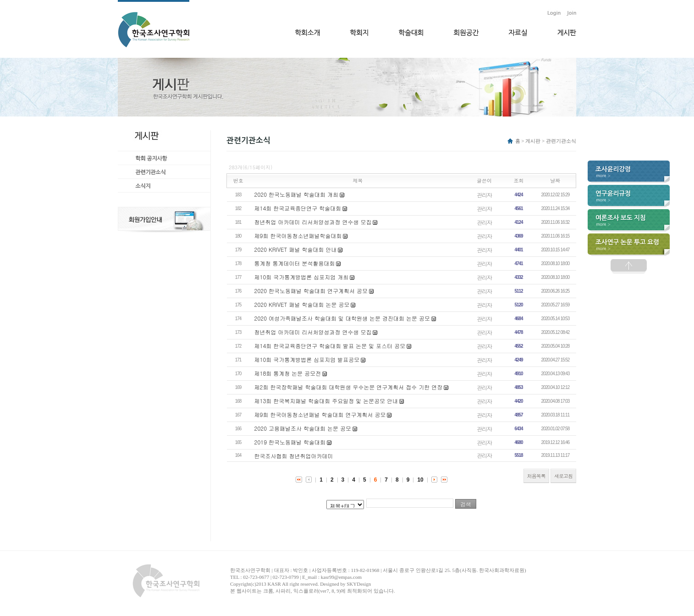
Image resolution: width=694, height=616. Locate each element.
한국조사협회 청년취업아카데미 (294, 456)
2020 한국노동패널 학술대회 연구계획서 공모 (311, 291)
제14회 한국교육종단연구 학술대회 (298, 208)
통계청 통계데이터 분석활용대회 (295, 263)
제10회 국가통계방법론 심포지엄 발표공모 (307, 359)
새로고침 (563, 476)
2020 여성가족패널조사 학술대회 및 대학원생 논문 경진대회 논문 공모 (342, 318)
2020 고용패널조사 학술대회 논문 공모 (303, 428)
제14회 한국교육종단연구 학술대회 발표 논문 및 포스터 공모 (330, 346)
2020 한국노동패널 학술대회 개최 (297, 194)
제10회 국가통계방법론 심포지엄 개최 (302, 277)
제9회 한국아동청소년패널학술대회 (298, 236)
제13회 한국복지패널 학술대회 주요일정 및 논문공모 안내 (326, 401)
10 (420, 480)
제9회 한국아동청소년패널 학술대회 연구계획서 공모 (320, 414)
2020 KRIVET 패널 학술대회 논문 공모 (302, 304)
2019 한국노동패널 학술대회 (290, 442)
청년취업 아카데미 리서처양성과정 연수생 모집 (313, 222)
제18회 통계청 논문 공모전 (288, 373)
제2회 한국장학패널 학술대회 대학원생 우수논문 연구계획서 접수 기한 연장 (349, 387)
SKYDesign (359, 584)
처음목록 (536, 476)
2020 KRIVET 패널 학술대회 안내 (296, 249)
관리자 (484, 195)
